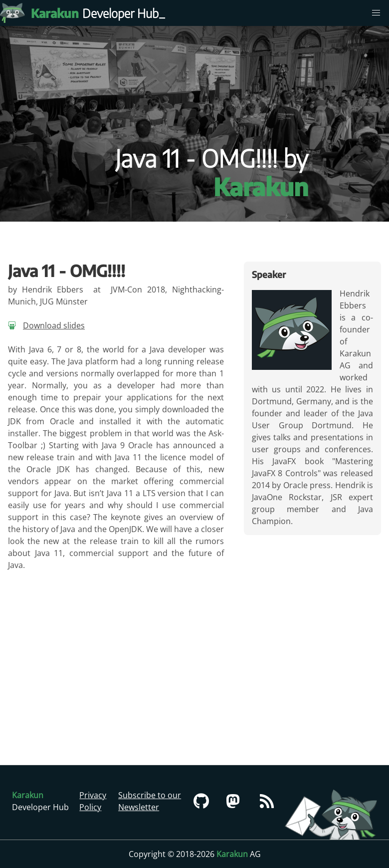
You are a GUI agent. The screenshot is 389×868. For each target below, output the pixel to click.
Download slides (54, 325)
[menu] (376, 13)
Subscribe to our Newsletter (150, 801)
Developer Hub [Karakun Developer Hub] (100, 13)
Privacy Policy (93, 801)
